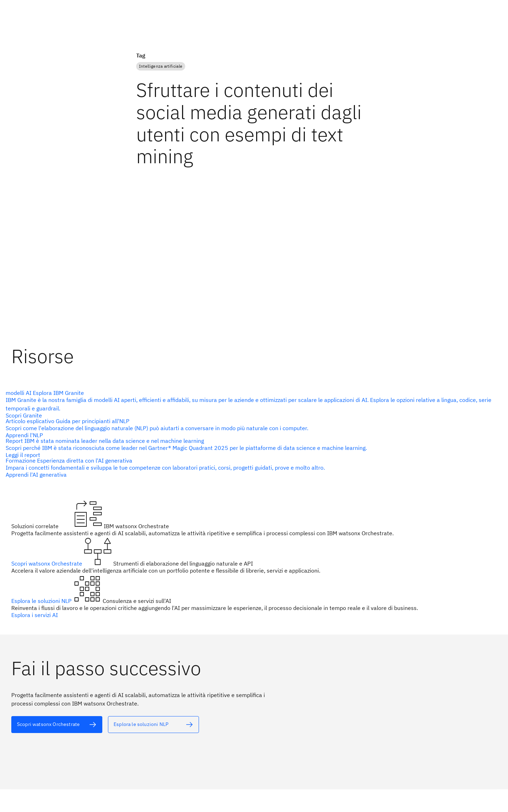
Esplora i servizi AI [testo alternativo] (35, 615)
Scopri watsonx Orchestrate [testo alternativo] (47, 563)
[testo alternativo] (57, 725)
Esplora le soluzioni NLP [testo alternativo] (42, 601)
